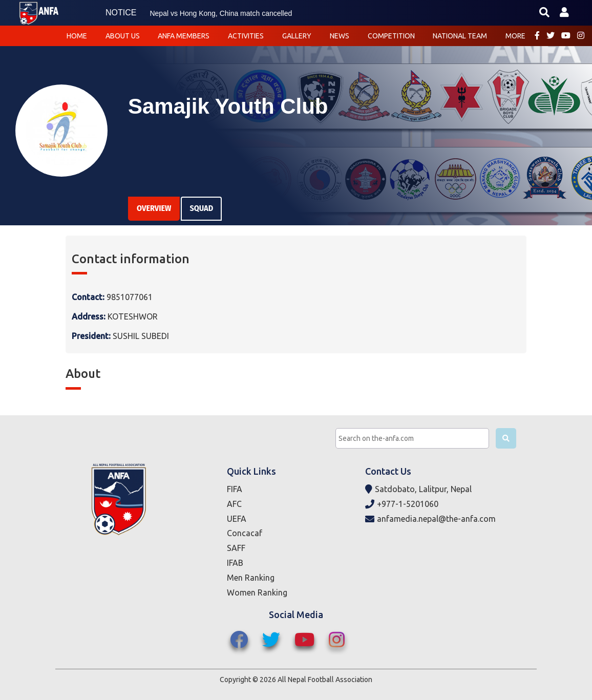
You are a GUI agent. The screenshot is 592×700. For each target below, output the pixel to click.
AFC (234, 504)
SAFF (236, 548)
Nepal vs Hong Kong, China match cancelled (221, 13)
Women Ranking (257, 592)
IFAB (235, 563)
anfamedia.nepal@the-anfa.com (430, 519)
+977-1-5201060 (402, 504)
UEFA (237, 519)
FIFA (235, 489)
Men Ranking (251, 578)
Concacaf (245, 533)
